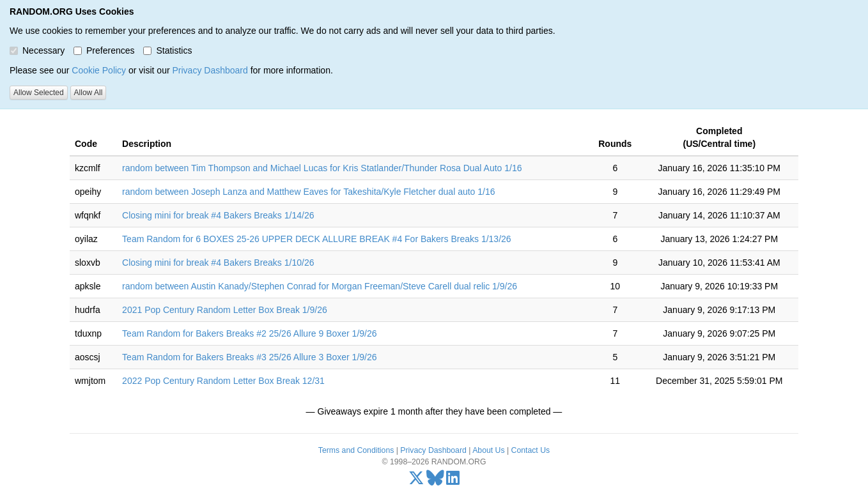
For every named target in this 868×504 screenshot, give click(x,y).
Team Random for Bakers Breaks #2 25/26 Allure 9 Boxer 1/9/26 (249, 333)
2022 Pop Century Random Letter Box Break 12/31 (223, 381)
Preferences (104, 50)
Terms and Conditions (356, 450)
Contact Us (531, 450)
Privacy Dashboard (210, 70)
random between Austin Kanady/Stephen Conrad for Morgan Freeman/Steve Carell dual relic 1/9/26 (320, 286)
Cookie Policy (99, 70)
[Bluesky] (435, 481)
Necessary (37, 50)
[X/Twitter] (416, 481)
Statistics (167, 50)
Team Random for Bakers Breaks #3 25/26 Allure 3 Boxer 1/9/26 (249, 357)
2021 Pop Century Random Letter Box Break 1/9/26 (225, 310)
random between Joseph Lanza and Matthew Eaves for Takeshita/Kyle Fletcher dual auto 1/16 (308, 192)
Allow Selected (39, 93)
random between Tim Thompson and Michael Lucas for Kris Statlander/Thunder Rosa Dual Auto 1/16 (322, 168)
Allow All (89, 93)
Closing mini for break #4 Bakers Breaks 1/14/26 (218, 215)
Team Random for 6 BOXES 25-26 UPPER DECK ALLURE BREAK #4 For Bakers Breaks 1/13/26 (317, 239)
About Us (488, 450)
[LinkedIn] (453, 481)
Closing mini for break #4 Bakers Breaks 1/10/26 (218, 263)
